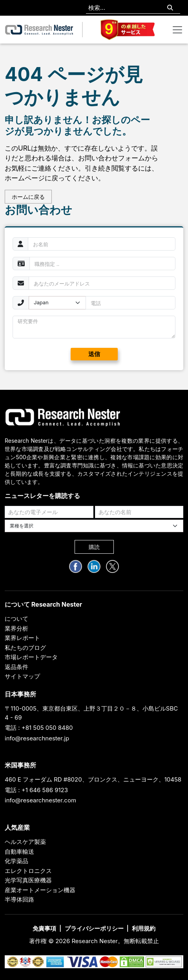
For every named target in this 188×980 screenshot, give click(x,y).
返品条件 (16, 667)
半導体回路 (19, 899)
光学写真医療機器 (28, 880)
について (16, 619)
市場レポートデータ (31, 657)
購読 (94, 547)
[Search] (170, 8)
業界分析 (16, 628)
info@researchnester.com (40, 800)
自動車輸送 (19, 852)
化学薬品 (16, 861)
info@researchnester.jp (37, 738)
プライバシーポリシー (94, 928)
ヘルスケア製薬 (25, 842)
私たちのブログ (25, 648)
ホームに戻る (28, 197)
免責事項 (44, 928)
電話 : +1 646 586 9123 (36, 790)
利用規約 (144, 928)
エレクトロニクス (28, 871)
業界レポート (22, 638)
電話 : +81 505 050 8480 (39, 728)
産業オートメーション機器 (40, 890)
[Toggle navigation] (177, 30)
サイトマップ (22, 676)
